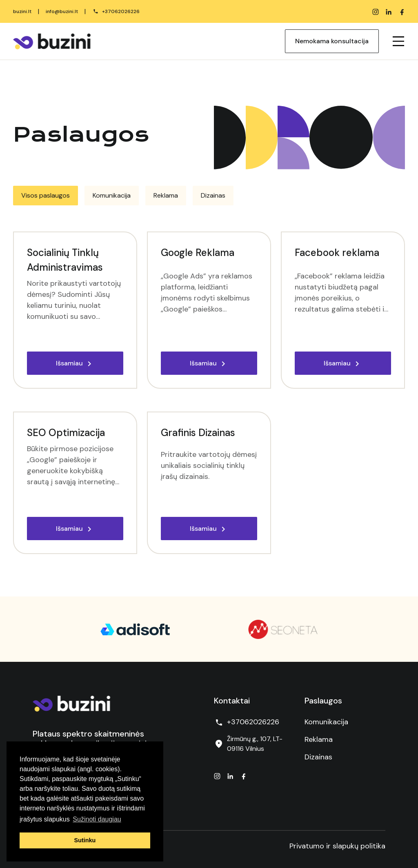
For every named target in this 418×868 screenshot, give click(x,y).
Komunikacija (326, 722)
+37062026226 (121, 11)
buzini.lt (22, 11)
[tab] (46, 196)
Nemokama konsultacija (332, 41)
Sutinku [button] (85, 840)
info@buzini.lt (62, 11)
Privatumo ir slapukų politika (337, 846)
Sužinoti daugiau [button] (97, 819)
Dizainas (318, 757)
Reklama (319, 739)
